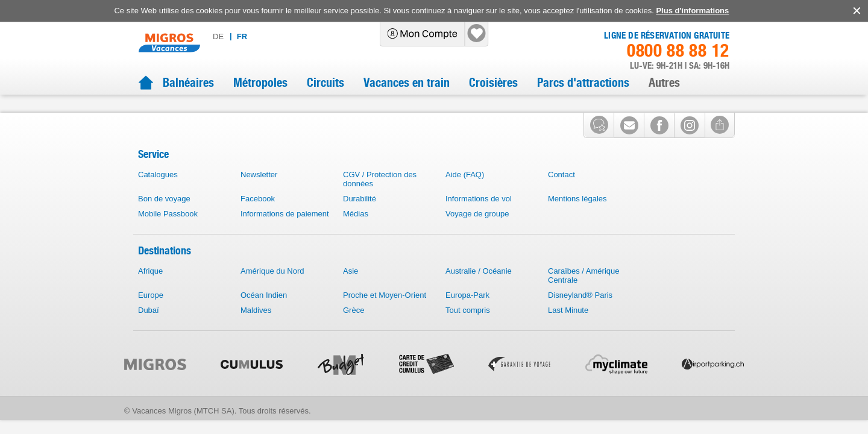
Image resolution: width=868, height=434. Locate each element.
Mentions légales (577, 217)
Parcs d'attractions (583, 83)
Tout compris (468, 329)
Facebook (258, 217)
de (257, 36)
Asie (351, 290)
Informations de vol (479, 217)
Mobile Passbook (168, 232)
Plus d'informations (692, 11)
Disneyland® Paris (580, 314)
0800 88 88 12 (678, 51)
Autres (664, 83)
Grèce (354, 329)
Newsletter (259, 193)
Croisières (493, 83)
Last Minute (568, 329)
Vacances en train (407, 83)
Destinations (165, 269)
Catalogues (158, 193)
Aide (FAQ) (465, 193)
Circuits (325, 83)
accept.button (856, 11)
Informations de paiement (285, 232)
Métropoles (260, 83)
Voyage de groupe (477, 232)
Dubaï (149, 329)
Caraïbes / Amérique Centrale (584, 294)
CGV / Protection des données (380, 198)
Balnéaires (188, 83)
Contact (561, 193)
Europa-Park (467, 314)
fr (281, 36)
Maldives (256, 329)
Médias (356, 232)
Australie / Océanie (479, 290)
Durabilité (360, 217)
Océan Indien (264, 314)
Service (153, 173)
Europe (151, 314)
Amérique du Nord (272, 290)
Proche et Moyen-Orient (385, 314)
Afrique (150, 290)
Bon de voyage (164, 217)
